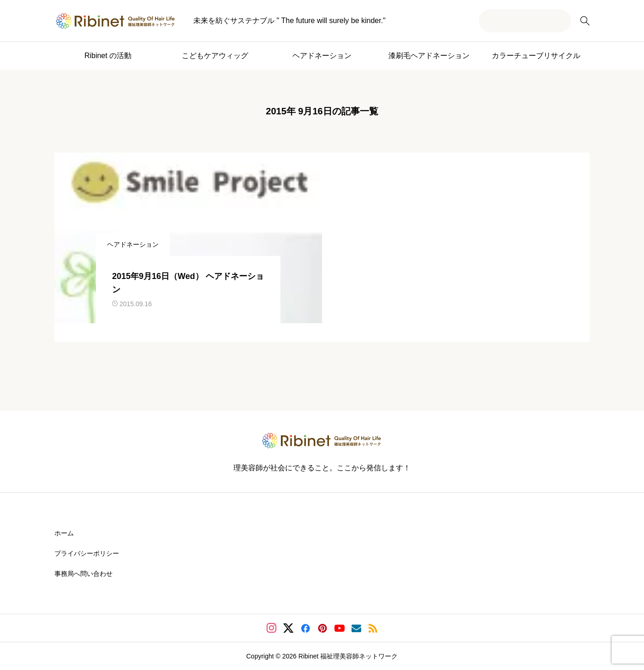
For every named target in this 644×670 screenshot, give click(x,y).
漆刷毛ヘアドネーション (429, 56)
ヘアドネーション (322, 56)
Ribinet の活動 (108, 56)
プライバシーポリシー (87, 553)
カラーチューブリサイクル (536, 56)
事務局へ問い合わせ (83, 574)
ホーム (64, 533)
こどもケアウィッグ (215, 56)
